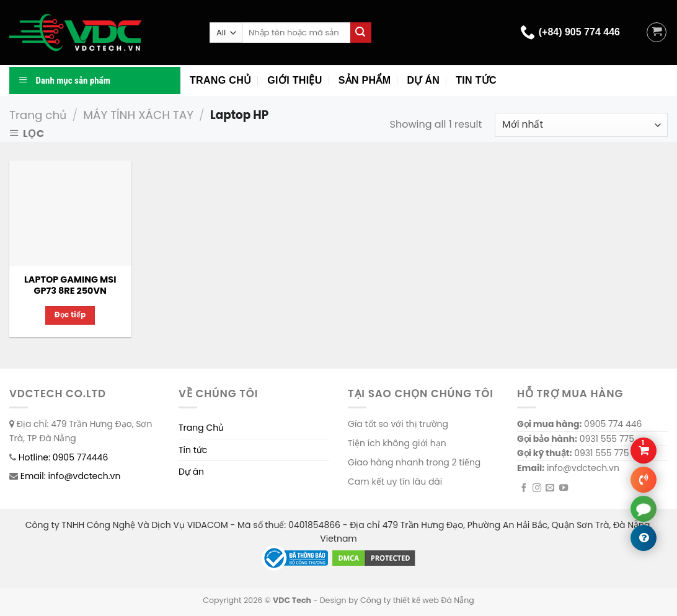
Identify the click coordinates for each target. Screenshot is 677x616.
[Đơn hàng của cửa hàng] (581, 125)
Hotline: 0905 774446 (64, 457)
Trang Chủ (201, 428)
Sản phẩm (365, 80)
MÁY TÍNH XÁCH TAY (138, 115)
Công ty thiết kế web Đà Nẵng (417, 600)
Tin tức (476, 80)
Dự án (423, 80)
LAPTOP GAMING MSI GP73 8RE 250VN (70, 285)
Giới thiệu (294, 80)
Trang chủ (220, 80)
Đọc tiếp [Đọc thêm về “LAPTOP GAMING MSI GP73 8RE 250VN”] (70, 315)
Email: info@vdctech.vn (71, 476)
